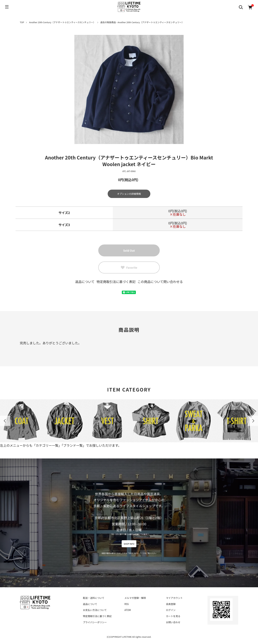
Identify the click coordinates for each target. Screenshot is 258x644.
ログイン (171, 610)
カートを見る (173, 616)
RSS (127, 604)
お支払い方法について (95, 610)
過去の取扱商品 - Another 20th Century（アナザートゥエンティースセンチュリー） (142, 22)
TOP (22, 22)
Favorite (129, 267)
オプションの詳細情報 (129, 194)
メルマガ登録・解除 (135, 598)
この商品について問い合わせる (160, 282)
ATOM (128, 610)
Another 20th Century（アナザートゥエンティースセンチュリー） (62, 22)
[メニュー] (7, 7)
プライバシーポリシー (95, 622)
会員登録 (171, 604)
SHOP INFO (129, 544)
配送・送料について (94, 598)
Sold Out (129, 250)
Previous (5, 421)
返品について (85, 282)
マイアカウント (174, 598)
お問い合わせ (173, 622)
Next (253, 421)
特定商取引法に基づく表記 (116, 282)
